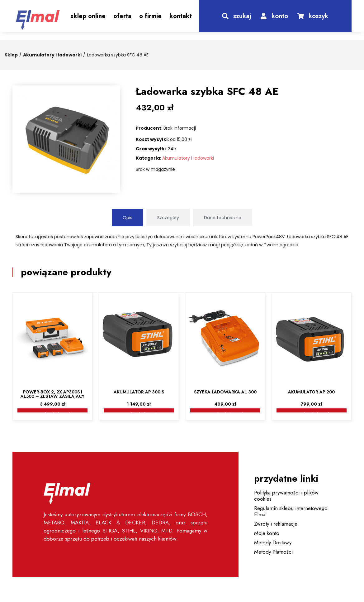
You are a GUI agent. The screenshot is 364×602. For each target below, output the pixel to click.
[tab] (128, 218)
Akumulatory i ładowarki (52, 55)
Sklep (11, 55)
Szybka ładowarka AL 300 (225, 392)
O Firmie (150, 16)
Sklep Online (88, 16)
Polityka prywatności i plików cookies (286, 496)
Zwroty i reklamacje (276, 524)
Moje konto (267, 533)
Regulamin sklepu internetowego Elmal (291, 511)
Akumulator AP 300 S (139, 392)
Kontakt (181, 16)
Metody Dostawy (273, 542)
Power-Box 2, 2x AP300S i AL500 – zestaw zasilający (52, 394)
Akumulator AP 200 (311, 392)
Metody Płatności (273, 552)
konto (280, 16)
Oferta (122, 16)
